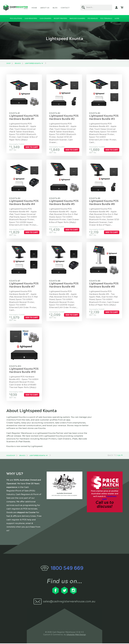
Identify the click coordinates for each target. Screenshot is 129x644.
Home (34, 8)
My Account (116, 8)
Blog (55, 8)
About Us (45, 8)
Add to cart (32, 147)
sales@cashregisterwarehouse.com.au (69, 602)
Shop (8, 63)
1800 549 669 (67, 569)
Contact (65, 8)
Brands (18, 63)
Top (119, 456)
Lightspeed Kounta (33, 63)
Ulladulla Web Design (76, 635)
